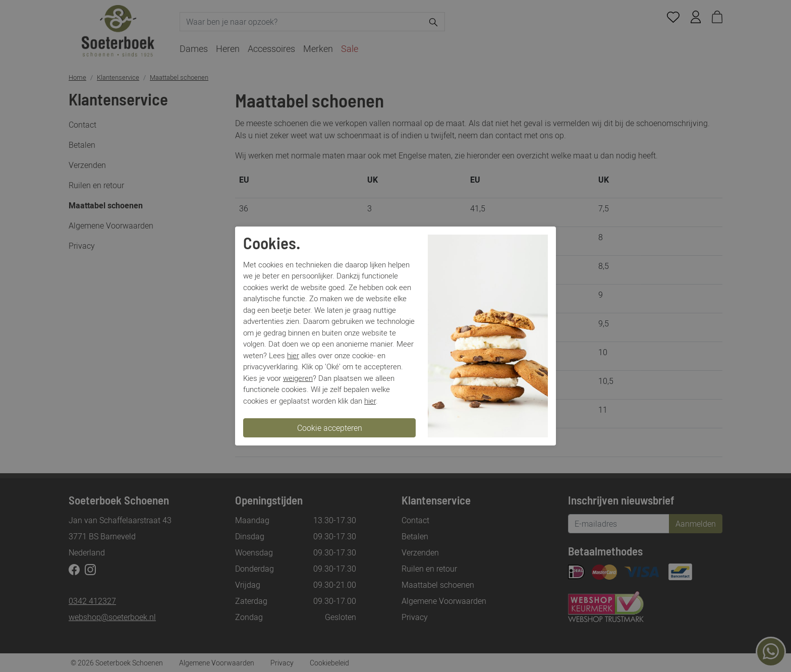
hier (293, 355)
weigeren (298, 378)
